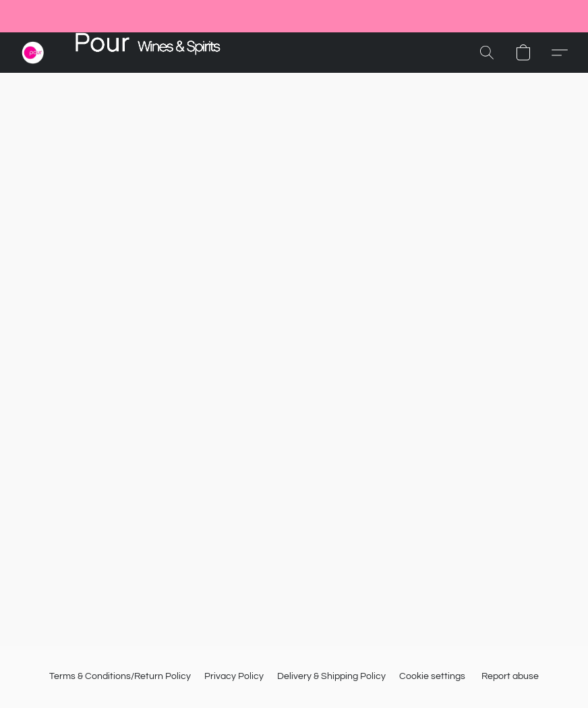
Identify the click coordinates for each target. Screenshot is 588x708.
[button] (33, 53)
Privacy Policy (234, 676)
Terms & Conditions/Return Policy (120, 676)
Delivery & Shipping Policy (331, 676)
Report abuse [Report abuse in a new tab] (510, 676)
